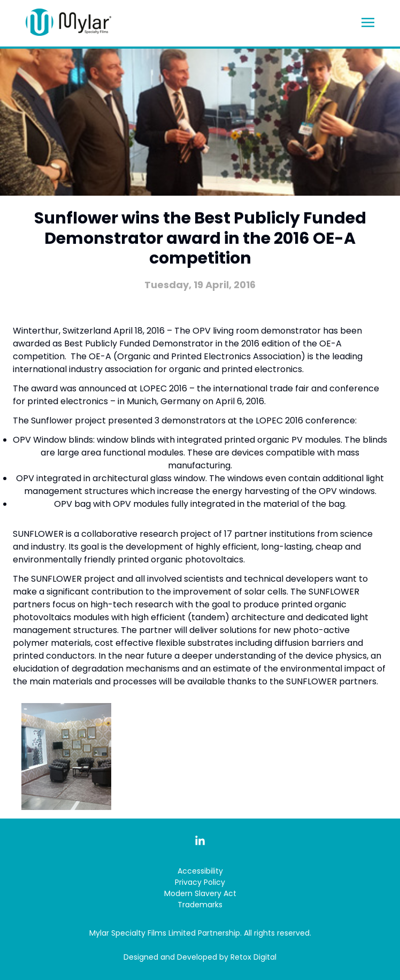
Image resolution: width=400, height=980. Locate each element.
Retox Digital (253, 957)
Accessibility (200, 871)
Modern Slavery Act (200, 893)
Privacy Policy (200, 882)
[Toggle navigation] (368, 22)
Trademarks (200, 905)
